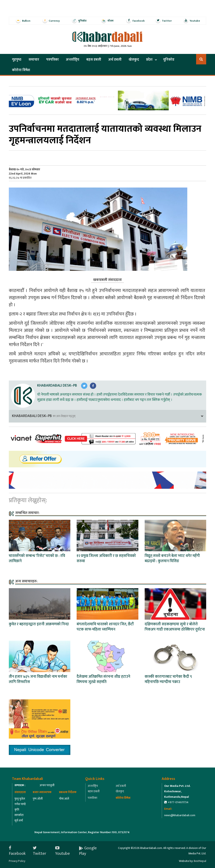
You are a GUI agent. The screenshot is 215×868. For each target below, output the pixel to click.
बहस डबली (94, 60)
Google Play (88, 851)
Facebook (17, 851)
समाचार (34, 60)
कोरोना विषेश (21, 70)
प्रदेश (149, 60)
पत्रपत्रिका (52, 60)
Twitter (39, 851)
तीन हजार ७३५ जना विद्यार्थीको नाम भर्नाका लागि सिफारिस (38, 679)
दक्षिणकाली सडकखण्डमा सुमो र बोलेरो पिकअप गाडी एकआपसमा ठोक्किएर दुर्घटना (175, 627)
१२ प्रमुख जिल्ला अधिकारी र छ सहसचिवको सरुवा (106, 558)
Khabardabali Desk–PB (57, 386)
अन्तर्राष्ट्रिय (73, 60)
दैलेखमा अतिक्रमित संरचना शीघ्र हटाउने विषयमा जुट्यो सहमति (103, 679)
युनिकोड (169, 60)
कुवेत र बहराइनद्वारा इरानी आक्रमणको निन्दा (39, 624)
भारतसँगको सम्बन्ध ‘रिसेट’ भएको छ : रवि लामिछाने (37, 558)
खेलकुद (134, 60)
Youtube (63, 851)
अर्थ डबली (115, 60)
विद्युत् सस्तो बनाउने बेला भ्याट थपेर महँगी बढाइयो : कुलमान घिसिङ (172, 558)
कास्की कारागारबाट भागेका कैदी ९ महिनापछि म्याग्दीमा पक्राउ (168, 679)
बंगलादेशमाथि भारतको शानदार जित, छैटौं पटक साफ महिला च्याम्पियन (105, 627)
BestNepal (200, 861)
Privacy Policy (17, 861)
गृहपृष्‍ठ (17, 60)
